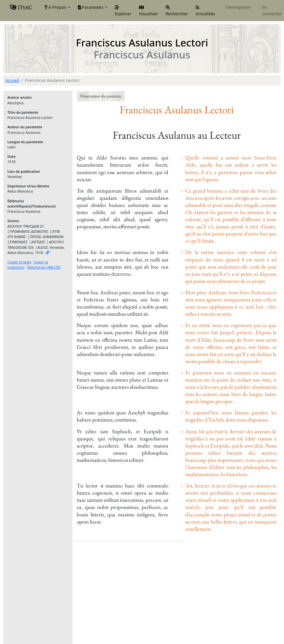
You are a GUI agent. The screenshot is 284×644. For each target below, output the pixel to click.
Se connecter (272, 10)
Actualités (205, 11)
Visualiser (148, 11)
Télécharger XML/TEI (44, 267)
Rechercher (177, 10)
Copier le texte (19, 262)
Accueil (12, 80)
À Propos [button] (56, 7)
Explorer (123, 11)
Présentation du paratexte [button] (101, 96)
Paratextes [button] (91, 7)
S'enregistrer (238, 7)
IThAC (21, 7)
